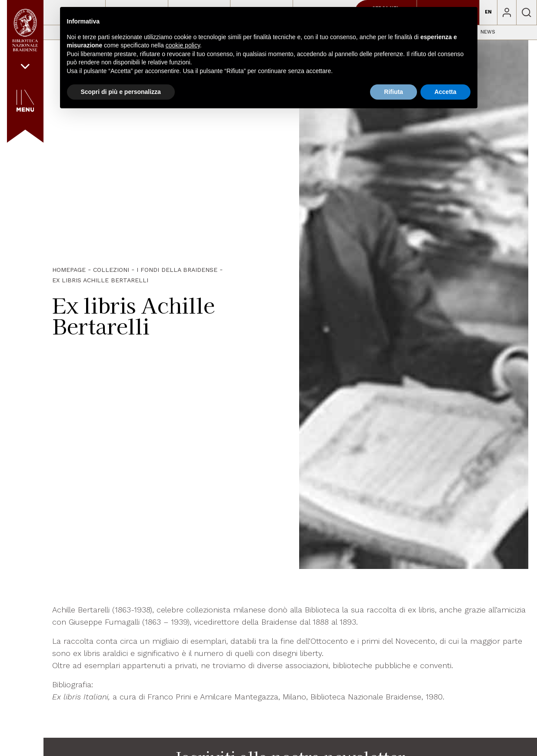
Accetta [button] (445, 92)
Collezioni (111, 270)
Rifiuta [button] (394, 92)
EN (488, 12)
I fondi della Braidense (177, 270)
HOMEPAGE (69, 270)
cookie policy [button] (183, 45)
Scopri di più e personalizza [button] (121, 92)
